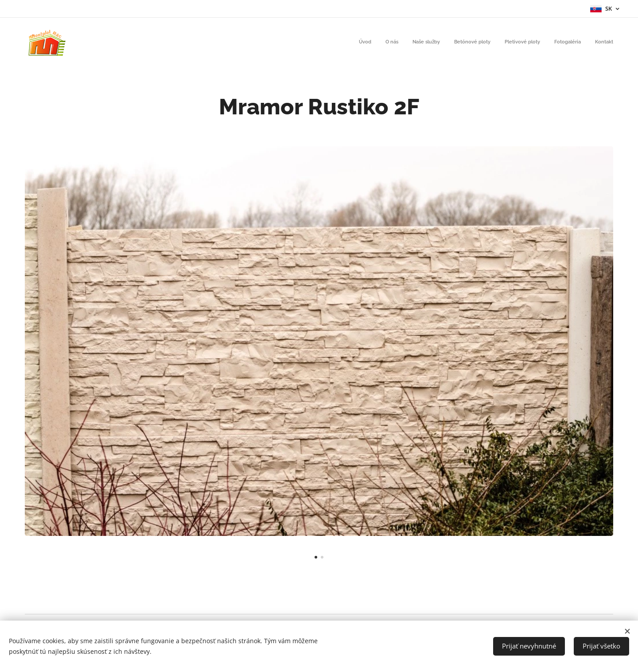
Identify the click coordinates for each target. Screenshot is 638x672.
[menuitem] (531, 43)
